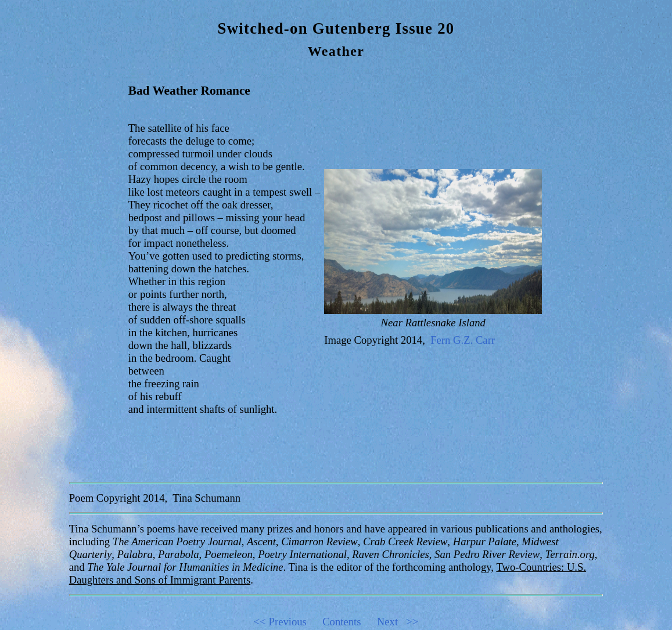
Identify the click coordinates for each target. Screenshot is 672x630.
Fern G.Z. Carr (463, 340)
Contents (348, 622)
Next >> (398, 622)
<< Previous (287, 622)
